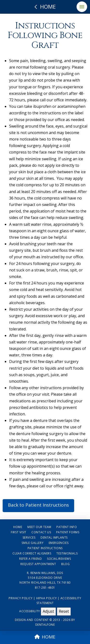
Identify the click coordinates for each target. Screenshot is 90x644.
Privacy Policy (21, 598)
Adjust (48, 611)
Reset (64, 611)
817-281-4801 (45, 588)
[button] (82, 7)
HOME (45, 637)
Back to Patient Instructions (38, 505)
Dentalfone (45, 625)
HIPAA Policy (47, 598)
